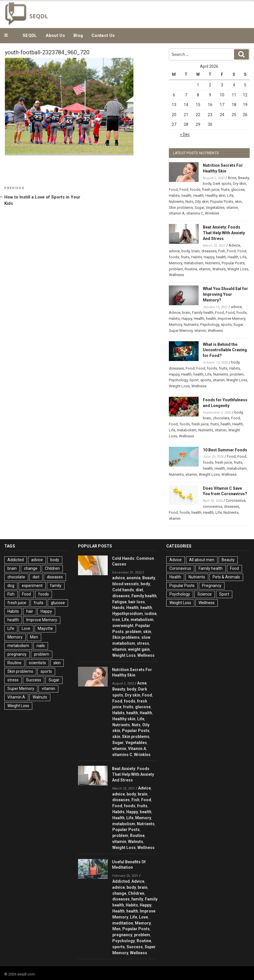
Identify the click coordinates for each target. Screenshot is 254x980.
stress (13, 680)
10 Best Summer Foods (225, 450)
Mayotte (45, 628)
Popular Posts (222, 202)
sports (226, 325)
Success (34, 680)
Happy (209, 257)
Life (230, 196)
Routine (191, 269)
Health (198, 196)
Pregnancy (212, 586)
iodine (151, 614)
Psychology (210, 325)
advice (174, 251)
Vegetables (215, 208)
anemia (134, 578)
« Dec (185, 134)
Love (26, 628)
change (31, 568)
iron (116, 620)
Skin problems (181, 208)
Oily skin (202, 202)
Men (34, 637)
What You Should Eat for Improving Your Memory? (225, 294)
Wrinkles (212, 213)
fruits (225, 190)
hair (30, 611)
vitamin (232, 208)
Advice (234, 245)
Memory (175, 263)
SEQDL (30, 35)
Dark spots (222, 183)
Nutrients (176, 202)
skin (238, 202)
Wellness (176, 275)
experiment (32, 586)
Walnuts (219, 269)
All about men (202, 560)
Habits (174, 196)
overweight (123, 626)
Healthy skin (215, 196)
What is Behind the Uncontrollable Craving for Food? (225, 350)
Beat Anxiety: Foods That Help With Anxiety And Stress (224, 233)
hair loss (137, 602)
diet (36, 577)
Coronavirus (236, 500)
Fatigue (119, 602)
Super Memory (181, 331)
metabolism (194, 263)
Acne (232, 178)
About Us (55, 35)
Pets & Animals (226, 577)
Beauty (243, 178)
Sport (194, 380)
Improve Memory (231, 319)
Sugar (199, 208)
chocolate (221, 418)
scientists (37, 663)
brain (196, 251)
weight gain (139, 649)
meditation (123, 923)
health (186, 196)
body (207, 183)
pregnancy (17, 654)
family (56, 586)
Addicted (16, 560)
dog (11, 586)
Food (173, 190)
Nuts (189, 202)
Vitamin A (177, 213)
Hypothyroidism (128, 614)
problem (176, 269)
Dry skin (239, 183)
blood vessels (126, 584)
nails (41, 646)
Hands (118, 608)
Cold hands (123, 590)
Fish (222, 251)
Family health (203, 313)
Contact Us (103, 35)
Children (52, 568)
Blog (78, 35)
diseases (209, 251)
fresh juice (211, 190)
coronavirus (213, 506)
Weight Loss (238, 269)
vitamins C (195, 213)
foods (195, 190)
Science (205, 594)
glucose (238, 190)
